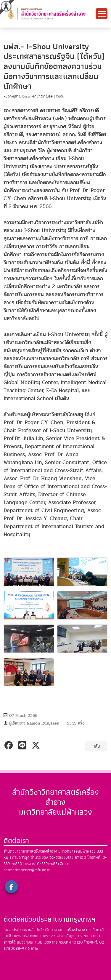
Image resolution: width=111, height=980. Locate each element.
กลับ (96, 746)
